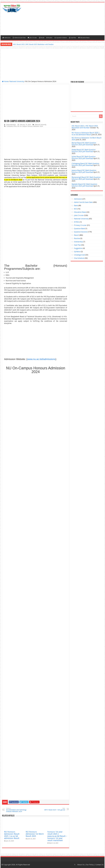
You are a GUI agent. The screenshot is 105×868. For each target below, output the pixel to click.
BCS (76, 209)
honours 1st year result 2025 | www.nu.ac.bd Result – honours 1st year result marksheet (57, 836)
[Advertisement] (66, 19)
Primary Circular (80, 225)
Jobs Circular (32, 38)
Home (5, 81)
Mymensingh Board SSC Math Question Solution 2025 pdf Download (86, 178)
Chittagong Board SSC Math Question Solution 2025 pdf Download (85, 164)
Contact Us (99, 865)
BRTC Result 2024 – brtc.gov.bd (54, 809)
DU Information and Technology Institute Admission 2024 (17, 810)
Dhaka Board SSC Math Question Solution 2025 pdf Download (84, 151)
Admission (7, 38)
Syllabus (77, 252)
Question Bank (79, 229)
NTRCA (77, 222)
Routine (49, 38)
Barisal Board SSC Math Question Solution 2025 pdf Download (84, 144)
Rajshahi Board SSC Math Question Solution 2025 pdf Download (84, 185)
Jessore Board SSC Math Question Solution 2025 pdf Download (84, 171)
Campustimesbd (11, 125)
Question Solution (61, 38)
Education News (84, 38)
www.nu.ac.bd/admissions (41, 359)
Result (42, 38)
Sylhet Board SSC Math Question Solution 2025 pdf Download (84, 158)
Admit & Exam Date (19, 38)
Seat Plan (73, 38)
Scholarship (78, 242)
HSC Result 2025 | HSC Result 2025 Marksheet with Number (33, 44)
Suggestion (78, 248)
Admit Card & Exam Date (83, 202)
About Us (81, 865)
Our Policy (90, 865)
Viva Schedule (79, 258)
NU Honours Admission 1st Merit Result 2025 (35, 834)
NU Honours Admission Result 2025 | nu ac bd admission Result (12, 835)
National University (17, 81)
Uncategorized (80, 255)
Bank (76, 206)
